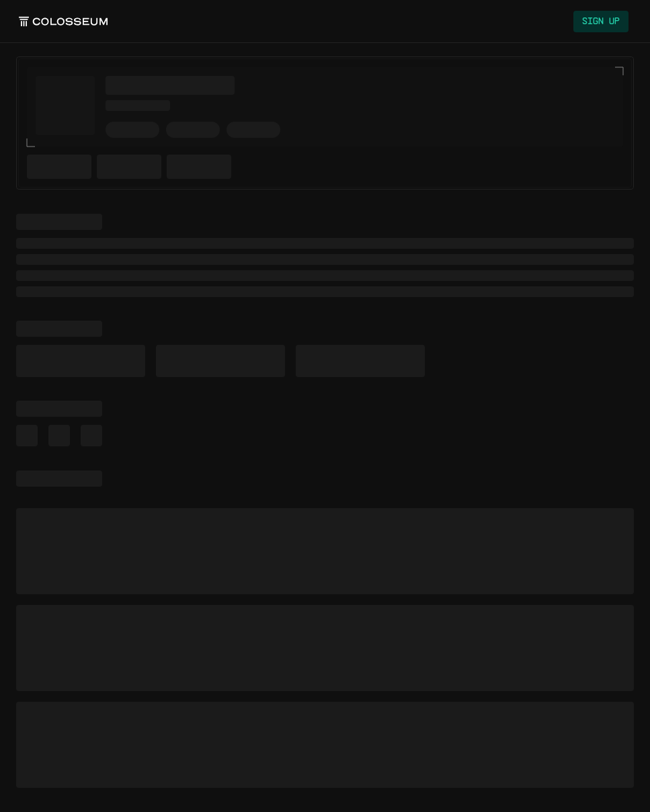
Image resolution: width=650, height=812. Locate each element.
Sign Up (601, 22)
